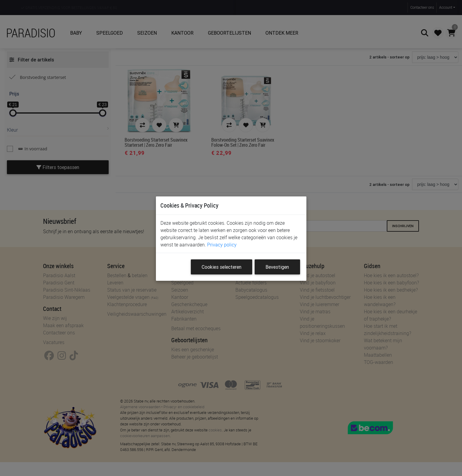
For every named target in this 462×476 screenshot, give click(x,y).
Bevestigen (277, 267)
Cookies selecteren (222, 267)
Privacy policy (222, 245)
